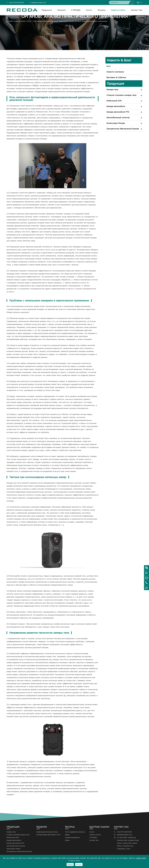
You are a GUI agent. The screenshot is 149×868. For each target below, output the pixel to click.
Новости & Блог (118, 10)
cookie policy (141, 858)
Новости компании (115, 72)
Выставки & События (116, 77)
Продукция (47, 10)
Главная (9, 21)
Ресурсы (102, 10)
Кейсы (67, 840)
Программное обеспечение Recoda (123, 129)
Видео (67, 835)
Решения (61, 10)
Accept (79, 864)
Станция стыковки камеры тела (121, 95)
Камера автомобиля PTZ (118, 112)
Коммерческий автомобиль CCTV (48, 835)
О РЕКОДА (76, 10)
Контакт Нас (137, 10)
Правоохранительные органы (47, 832)
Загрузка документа (72, 837)
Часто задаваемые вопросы (75, 832)
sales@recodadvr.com (37, 3)
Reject (70, 864)
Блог (29, 21)
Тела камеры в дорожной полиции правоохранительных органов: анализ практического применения (70, 21)
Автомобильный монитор (118, 117)
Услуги (89, 10)
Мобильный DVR (114, 101)
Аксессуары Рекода (116, 123)
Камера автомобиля (116, 106)
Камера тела (112, 89)
